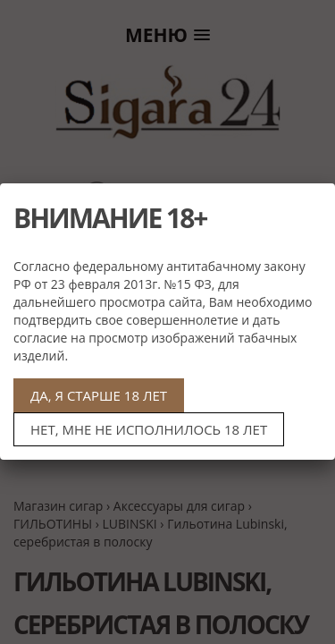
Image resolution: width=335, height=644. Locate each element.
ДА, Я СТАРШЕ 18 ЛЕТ (99, 395)
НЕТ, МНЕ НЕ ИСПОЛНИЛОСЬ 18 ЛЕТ (149, 429)
